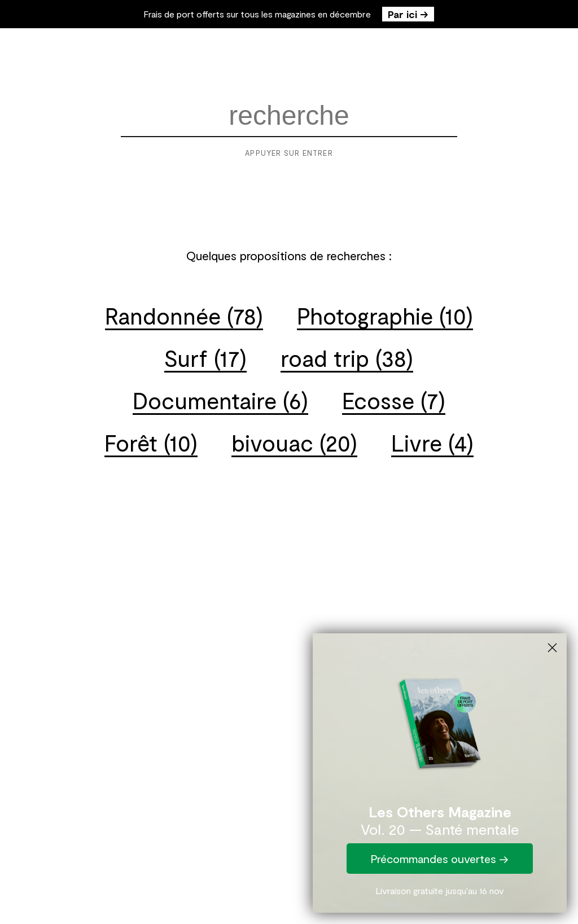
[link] (440, 721)
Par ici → (408, 14)
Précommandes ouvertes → (440, 859)
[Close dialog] (552, 648)
